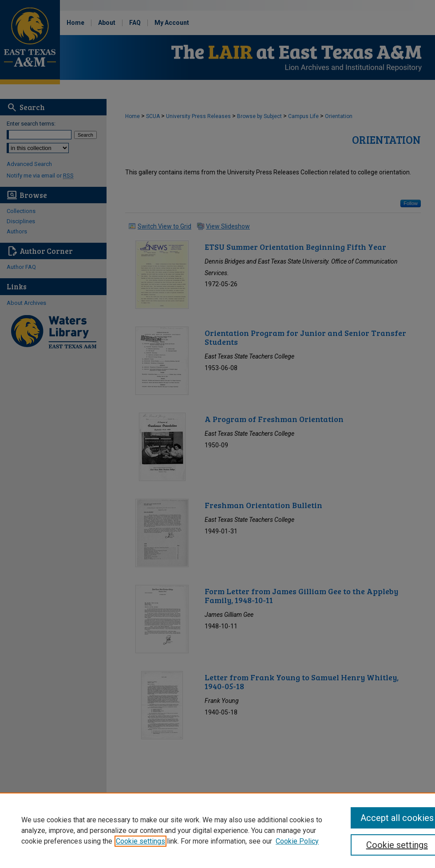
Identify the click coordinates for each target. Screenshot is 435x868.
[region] (217, 830)
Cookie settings (140, 841)
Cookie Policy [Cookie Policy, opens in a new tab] (297, 841)
